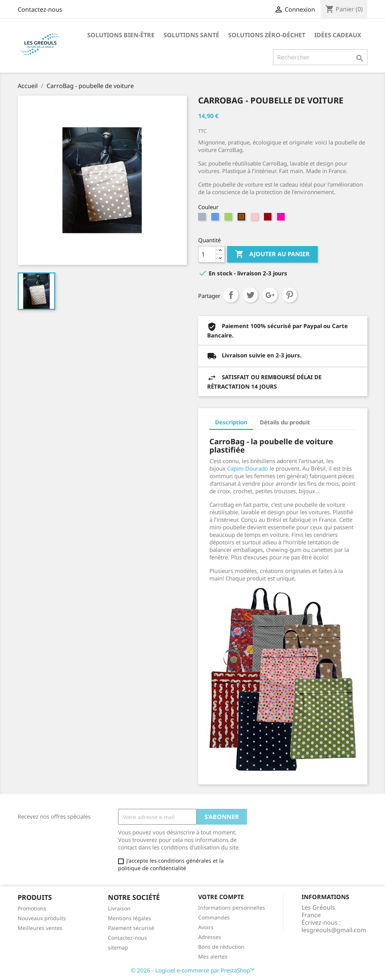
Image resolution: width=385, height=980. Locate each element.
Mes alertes (213, 956)
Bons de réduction (221, 947)
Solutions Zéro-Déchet (267, 35)
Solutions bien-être (121, 35)
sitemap (118, 947)
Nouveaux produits (42, 918)
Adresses (210, 937)
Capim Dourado (248, 468)
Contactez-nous (40, 9)
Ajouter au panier (272, 254)
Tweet (250, 295)
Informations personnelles (232, 908)
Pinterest (290, 295)
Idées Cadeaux (338, 35)
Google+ (270, 295)
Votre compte (221, 897)
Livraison (119, 908)
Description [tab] (231, 422)
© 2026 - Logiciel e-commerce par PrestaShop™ (193, 970)
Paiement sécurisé (131, 928)
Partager (231, 295)
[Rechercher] (320, 57)
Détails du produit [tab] (285, 422)
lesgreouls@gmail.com (334, 930)
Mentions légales (130, 918)
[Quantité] (207, 254)
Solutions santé (191, 35)
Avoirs (206, 927)
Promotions (32, 908)
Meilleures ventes (40, 928)
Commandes (214, 917)
